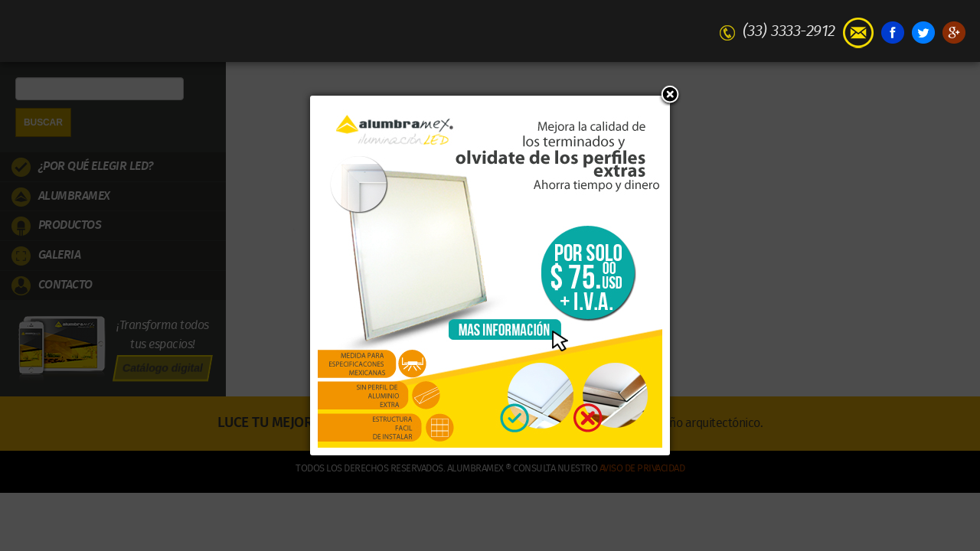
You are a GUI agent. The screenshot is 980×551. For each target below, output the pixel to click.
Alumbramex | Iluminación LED (490, 30)
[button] (670, 96)
